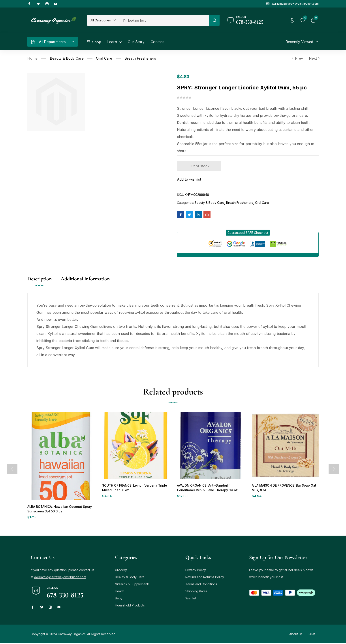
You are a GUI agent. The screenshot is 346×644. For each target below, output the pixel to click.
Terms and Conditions (201, 585)
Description (40, 279)
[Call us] (231, 20)
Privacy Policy (196, 571)
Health (120, 592)
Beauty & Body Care (67, 58)
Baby (119, 599)
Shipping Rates (196, 592)
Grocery (121, 571)
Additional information (85, 279)
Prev (297, 58)
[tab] (44, 283)
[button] (103, 20)
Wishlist (191, 599)
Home (32, 58)
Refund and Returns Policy (205, 578)
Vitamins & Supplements (132, 585)
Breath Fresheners (140, 58)
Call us (241, 17)
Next (314, 58)
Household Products (130, 606)
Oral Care (104, 58)
